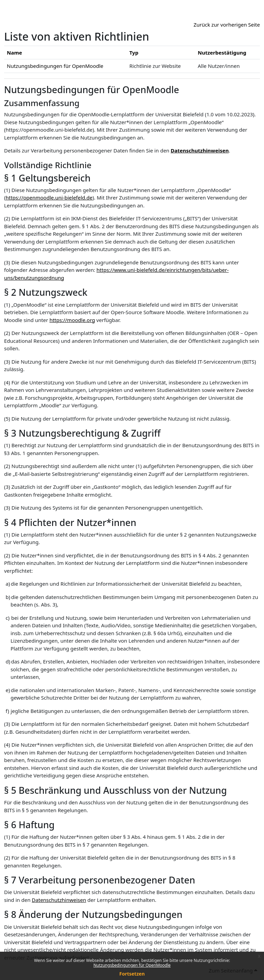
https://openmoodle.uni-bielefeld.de (49, 198)
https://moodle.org (72, 320)
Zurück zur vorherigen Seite (227, 25)
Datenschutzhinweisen (200, 150)
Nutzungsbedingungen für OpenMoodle (132, 965)
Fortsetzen (132, 974)
